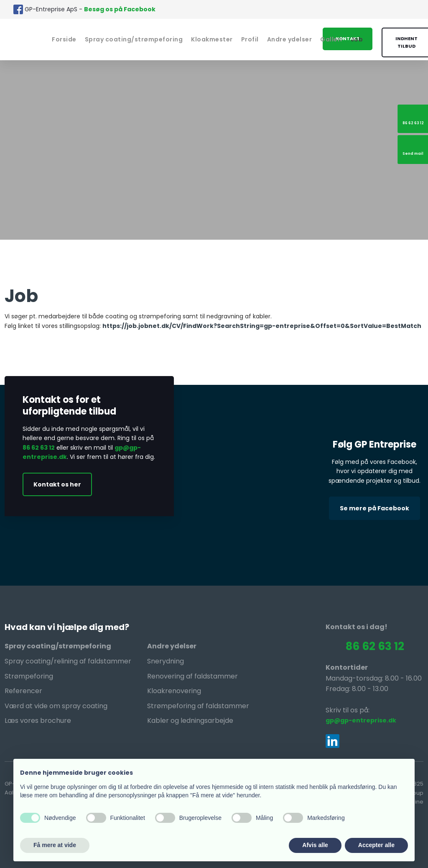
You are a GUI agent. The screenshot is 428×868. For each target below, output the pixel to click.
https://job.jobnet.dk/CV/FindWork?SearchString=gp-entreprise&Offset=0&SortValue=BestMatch (262, 326)
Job (357, 39)
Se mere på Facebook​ (374, 508)
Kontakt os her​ (57, 484)
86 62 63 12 (39, 448)
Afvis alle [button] (315, 845)
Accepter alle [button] (376, 845)
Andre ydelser (290, 39)
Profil (250, 39)
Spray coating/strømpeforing (134, 39)
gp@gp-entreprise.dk (361, 720)
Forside (64, 39)
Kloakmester (212, 39)
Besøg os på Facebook (120, 9)
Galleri (331, 39)
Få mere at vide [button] (55, 845)
